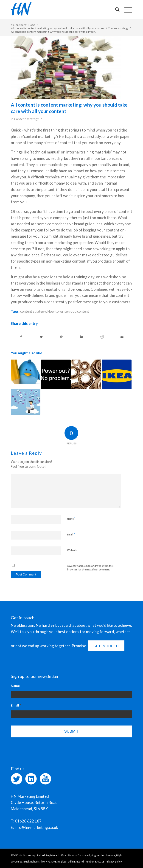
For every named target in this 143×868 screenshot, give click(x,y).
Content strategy (118, 28)
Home (32, 25)
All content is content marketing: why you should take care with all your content (58, 28)
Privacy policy (114, 861)
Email (71, 534)
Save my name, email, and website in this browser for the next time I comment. (90, 568)
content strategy (33, 311)
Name (71, 519)
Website (72, 550)
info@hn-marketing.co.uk (36, 827)
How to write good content (68, 311)
